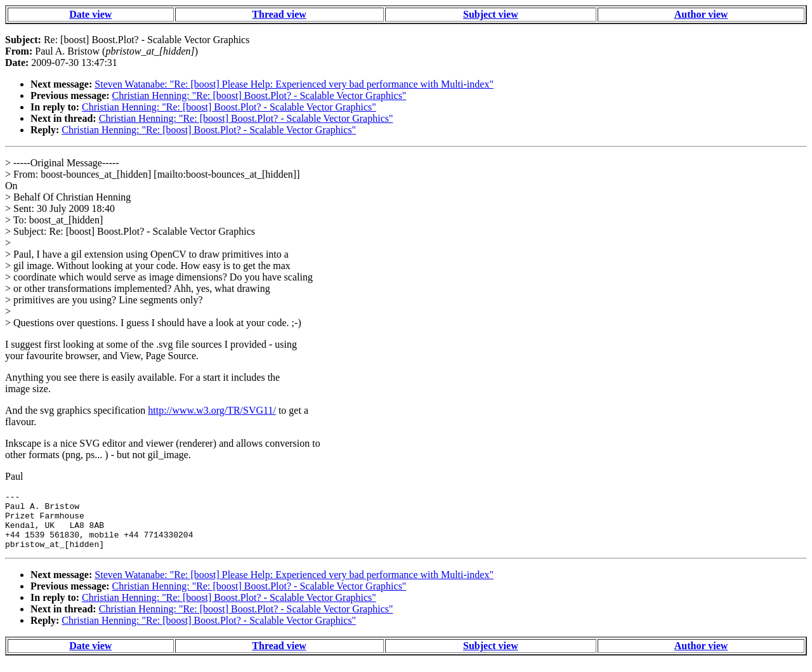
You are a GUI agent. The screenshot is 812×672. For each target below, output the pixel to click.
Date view (90, 14)
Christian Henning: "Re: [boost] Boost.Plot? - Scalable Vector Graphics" (259, 96)
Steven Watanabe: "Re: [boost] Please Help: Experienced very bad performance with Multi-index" (294, 84)
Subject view (491, 14)
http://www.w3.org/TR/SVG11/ (212, 410)
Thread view (279, 14)
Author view (701, 14)
